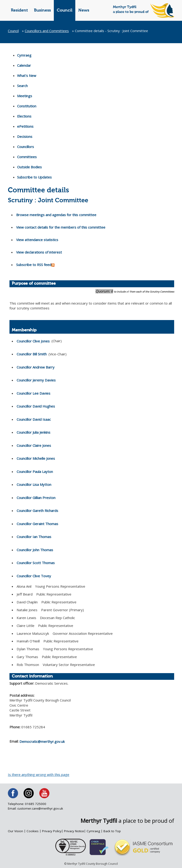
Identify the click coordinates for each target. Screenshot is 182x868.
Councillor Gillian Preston (36, 498)
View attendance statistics (37, 240)
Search (22, 86)
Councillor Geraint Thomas (37, 524)
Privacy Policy (52, 831)
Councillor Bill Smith (32, 354)
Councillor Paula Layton (35, 472)
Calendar (24, 65)
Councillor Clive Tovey (34, 576)
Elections (24, 116)
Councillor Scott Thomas (36, 563)
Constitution (27, 106)
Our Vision (15, 831)
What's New (27, 76)
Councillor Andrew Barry (36, 367)
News (84, 10)
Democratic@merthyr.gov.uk (42, 741)
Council (65, 10)
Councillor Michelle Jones (36, 458)
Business (42, 10)
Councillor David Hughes (36, 406)
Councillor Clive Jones (33, 341)
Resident (19, 10)
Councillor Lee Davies (33, 393)
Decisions (25, 136)
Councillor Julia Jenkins (33, 432)
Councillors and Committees (47, 31)
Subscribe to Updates (34, 177)
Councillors (26, 147)
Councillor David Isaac (34, 419)
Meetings (25, 96)
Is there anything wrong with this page (39, 774)
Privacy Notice (74, 831)
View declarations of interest (39, 252)
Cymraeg (24, 55)
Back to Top (112, 831)
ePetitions (25, 126)
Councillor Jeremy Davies (36, 380)
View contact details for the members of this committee (61, 227)
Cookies (33, 831)
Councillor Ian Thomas (34, 537)
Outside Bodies (29, 167)
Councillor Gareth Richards (37, 511)
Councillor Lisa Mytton (34, 484)
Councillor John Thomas (35, 550)
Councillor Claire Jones (34, 445)
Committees (27, 157)
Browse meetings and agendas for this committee (56, 215)
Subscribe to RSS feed (35, 265)
